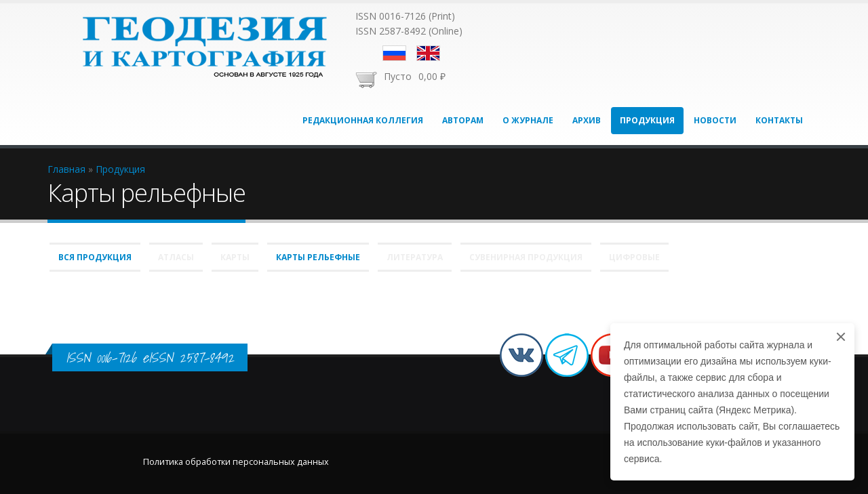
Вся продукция (95, 257)
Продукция (647, 120)
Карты (235, 257)
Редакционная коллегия (363, 120)
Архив (587, 120)
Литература (415, 257)
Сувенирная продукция (526, 257)
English (428, 53)
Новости (715, 120)
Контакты (779, 120)
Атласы (176, 257)
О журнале (528, 120)
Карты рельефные (318, 257)
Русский (394, 53)
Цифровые (634, 257)
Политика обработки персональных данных (236, 462)
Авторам (463, 120)
